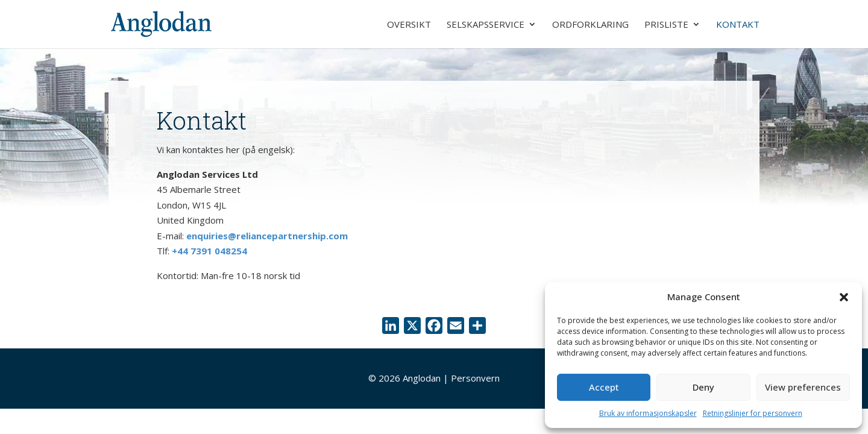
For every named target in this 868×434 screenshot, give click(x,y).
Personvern (475, 378)
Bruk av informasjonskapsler (648, 413)
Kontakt (738, 25)
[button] (844, 297)
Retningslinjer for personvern (753, 413)
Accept (604, 387)
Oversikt (409, 25)
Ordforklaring (590, 25)
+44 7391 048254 (209, 251)
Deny (703, 387)
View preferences (803, 387)
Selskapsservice (486, 25)
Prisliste (666, 25)
